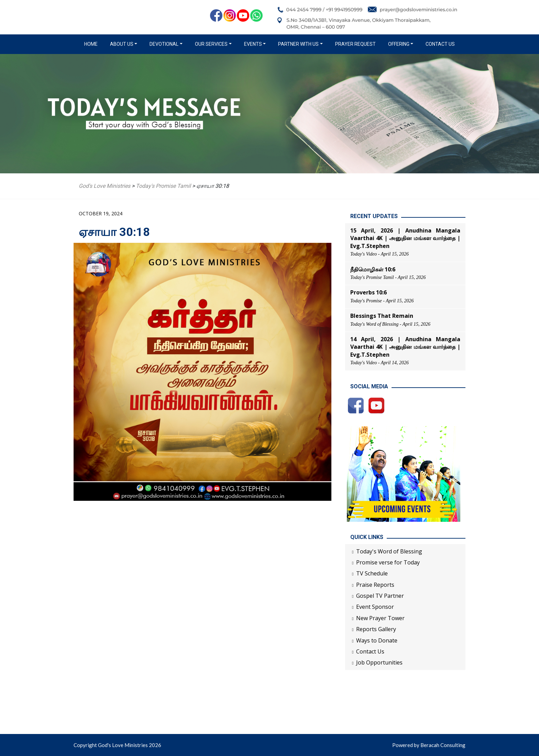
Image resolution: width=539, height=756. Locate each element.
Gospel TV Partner (380, 596)
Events (253, 44)
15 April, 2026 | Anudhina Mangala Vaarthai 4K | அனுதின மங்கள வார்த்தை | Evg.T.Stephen (405, 238)
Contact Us (440, 44)
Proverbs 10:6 (368, 292)
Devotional (164, 44)
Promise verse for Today (388, 562)
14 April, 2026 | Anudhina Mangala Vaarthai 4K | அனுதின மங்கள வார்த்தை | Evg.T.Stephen (405, 347)
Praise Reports (375, 585)
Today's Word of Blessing (389, 551)
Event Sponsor (375, 607)
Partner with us (298, 44)
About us (122, 44)
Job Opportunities (379, 662)
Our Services (211, 44)
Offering (399, 44)
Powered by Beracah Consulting (429, 745)
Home (92, 44)
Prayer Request (355, 44)
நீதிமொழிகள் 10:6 (373, 269)
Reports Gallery (376, 629)
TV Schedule (372, 573)
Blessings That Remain (382, 316)
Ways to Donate (377, 640)
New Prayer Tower (380, 618)
